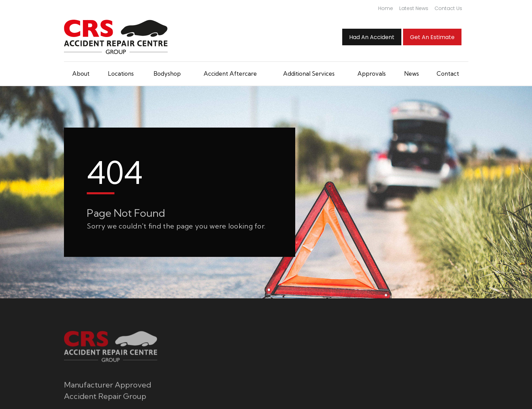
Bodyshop (167, 73)
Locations (121, 73)
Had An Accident (372, 37)
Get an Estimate (432, 37)
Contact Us (448, 8)
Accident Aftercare (230, 73)
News (412, 73)
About (81, 73)
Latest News (414, 8)
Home (386, 8)
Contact (448, 73)
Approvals (372, 73)
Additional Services (309, 73)
